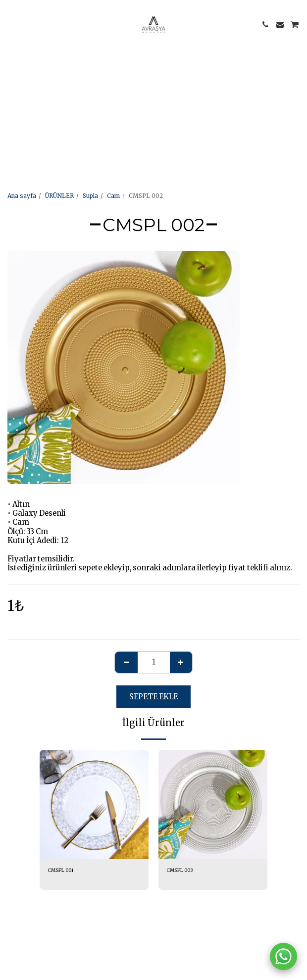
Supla (90, 196)
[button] (11, 24)
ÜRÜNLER (59, 196)
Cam (113, 196)
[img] (94, 804)
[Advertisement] (150, 69)
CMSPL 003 (180, 870)
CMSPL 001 (60, 870)
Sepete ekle (153, 697)
